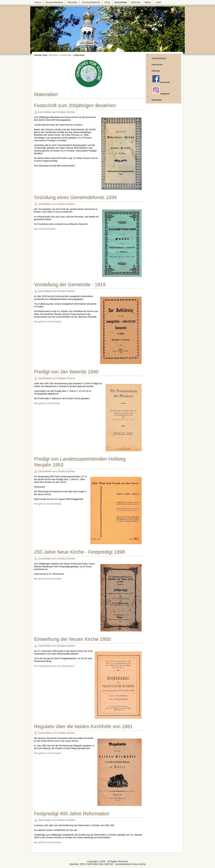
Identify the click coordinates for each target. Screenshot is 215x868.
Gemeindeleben (54, 2)
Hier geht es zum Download (47, 842)
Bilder (148, 2)
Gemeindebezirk (91, 2)
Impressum (157, 65)
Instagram (161, 91)
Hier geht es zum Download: (48, 322)
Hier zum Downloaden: (45, 229)
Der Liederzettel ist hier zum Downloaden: (54, 666)
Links (158, 2)
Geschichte (121, 2)
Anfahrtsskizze (159, 58)
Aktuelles (72, 2)
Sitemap (156, 71)
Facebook (161, 79)
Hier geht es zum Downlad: (47, 403)
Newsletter (157, 100)
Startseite (53, 55)
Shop (107, 2)
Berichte (136, 2)
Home (38, 2)
